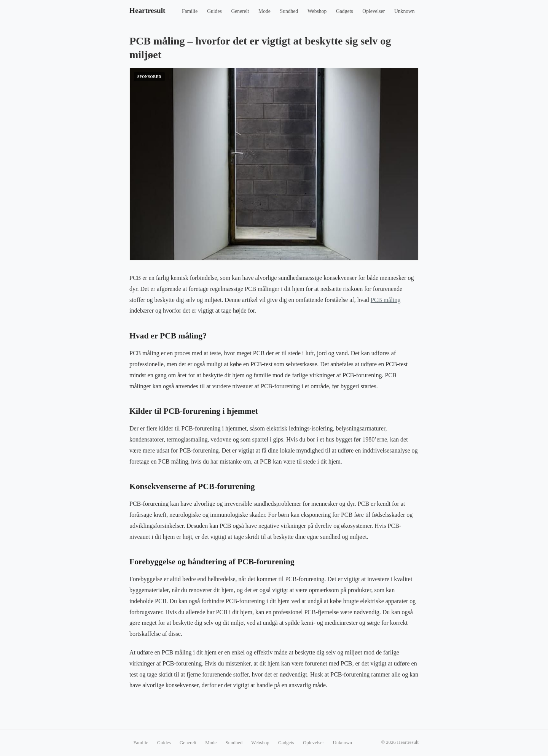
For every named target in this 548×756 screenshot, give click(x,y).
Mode (264, 11)
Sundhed (289, 11)
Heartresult (147, 10)
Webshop (317, 11)
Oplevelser (374, 11)
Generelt (240, 11)
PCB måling (386, 300)
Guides (214, 11)
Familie (190, 11)
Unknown (405, 11)
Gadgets (345, 11)
